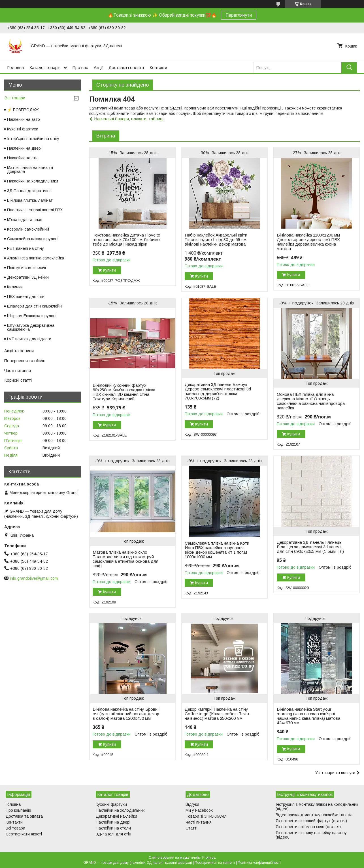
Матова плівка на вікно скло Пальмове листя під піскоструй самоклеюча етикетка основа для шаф (125, 559)
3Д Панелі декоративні (29, 191)
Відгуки (192, 804)
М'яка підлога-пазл (25, 220)
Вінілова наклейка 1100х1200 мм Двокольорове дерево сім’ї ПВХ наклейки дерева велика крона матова (308, 242)
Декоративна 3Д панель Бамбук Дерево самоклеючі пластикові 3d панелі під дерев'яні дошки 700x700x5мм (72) (218, 391)
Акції (98, 67)
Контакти (158, 67)
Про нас (80, 67)
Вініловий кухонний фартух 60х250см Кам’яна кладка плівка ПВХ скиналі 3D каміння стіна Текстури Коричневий (124, 392)
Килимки (15, 287)
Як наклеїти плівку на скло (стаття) (308, 827)
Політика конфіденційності (259, 863)
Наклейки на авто (24, 119)
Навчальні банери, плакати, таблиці (129, 119)
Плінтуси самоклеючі (26, 268)
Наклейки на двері (24, 148)
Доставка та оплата (24, 816)
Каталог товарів (45, 67)
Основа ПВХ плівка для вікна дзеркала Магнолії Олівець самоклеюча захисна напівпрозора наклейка (311, 401)
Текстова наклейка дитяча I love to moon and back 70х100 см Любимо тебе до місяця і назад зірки (126, 240)
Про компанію (18, 810)
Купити (109, 270)
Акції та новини (19, 351)
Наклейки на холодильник (120, 810)
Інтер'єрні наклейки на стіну (33, 139)
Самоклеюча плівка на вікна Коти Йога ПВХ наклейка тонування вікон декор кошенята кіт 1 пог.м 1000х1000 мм (217, 550)
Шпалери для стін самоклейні (35, 306)
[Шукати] (349, 67)
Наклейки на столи (113, 828)
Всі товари (15, 98)
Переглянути (239, 15)
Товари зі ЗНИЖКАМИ (206, 816)
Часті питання (18, 370)
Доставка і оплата (126, 67)
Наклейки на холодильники (33, 181)
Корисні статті (18, 380)
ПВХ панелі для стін (26, 297)
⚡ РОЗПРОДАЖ (23, 110)
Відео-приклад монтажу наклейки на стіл (314, 815)
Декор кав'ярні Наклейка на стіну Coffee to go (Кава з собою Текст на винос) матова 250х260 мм (217, 714)
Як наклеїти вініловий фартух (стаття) (311, 821)
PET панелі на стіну (25, 248)
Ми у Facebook (199, 810)
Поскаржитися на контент (215, 863)
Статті (191, 828)
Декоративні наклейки (116, 816)
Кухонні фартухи (23, 129)
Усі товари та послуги (335, 773)
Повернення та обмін (25, 361)
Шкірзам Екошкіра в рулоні (32, 316)
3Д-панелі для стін (113, 834)
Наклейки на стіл (23, 158)
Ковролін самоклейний (28, 229)
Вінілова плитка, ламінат (30, 200)
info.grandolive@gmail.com (34, 578)
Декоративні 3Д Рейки (28, 277)
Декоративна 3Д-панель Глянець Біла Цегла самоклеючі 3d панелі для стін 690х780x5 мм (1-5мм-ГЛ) (310, 547)
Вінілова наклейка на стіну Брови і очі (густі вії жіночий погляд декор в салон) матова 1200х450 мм (126, 714)
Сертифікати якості (24, 834)
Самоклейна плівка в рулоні (33, 239)
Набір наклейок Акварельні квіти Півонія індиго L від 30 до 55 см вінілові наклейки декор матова (216, 240)
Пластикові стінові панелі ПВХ (35, 210)
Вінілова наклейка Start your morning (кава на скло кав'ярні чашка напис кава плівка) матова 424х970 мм (308, 716)
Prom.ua (209, 858)
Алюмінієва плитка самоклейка (36, 258)
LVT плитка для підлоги (29, 339)
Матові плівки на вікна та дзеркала (30, 169)
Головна (15, 67)
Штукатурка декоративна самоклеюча (31, 327)
